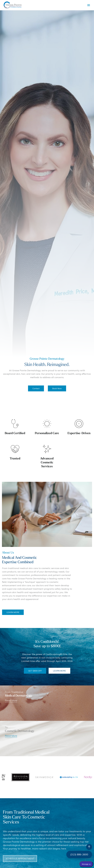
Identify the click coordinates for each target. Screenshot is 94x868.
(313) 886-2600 (79, 854)
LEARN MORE (24, 612)
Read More (11, 736)
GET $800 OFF (35, 671)
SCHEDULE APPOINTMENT (34, 859)
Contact (36, 388)
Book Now (57, 388)
